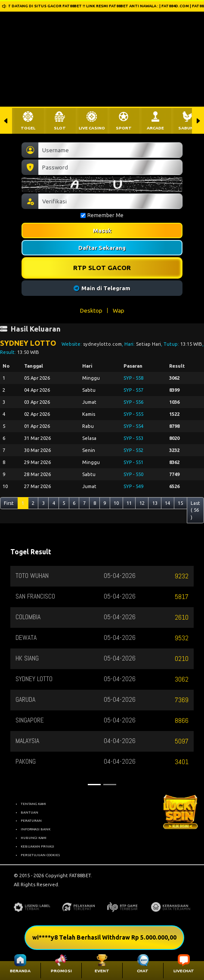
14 (167, 503)
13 (155, 503)
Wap (119, 310)
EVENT (102, 971)
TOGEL (28, 128)
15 (180, 503)
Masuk (102, 230)
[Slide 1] (94, 785)
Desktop (91, 310)
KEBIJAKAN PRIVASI (37, 846)
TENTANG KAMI (33, 804)
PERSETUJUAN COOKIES (40, 855)
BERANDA (20, 971)
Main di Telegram (102, 288)
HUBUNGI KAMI (34, 838)
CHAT (143, 971)
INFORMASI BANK (36, 829)
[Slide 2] (110, 785)
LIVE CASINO (92, 128)
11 (129, 503)
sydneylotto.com (102, 344)
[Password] (110, 167)
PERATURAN (31, 820)
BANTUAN (29, 812)
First (9, 503)
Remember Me (102, 215)
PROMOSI (61, 971)
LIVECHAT (184, 971)
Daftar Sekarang (102, 248)
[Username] (110, 150)
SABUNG (187, 128)
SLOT (60, 128)
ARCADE (155, 128)
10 (116, 503)
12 (142, 503)
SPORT (124, 128)
